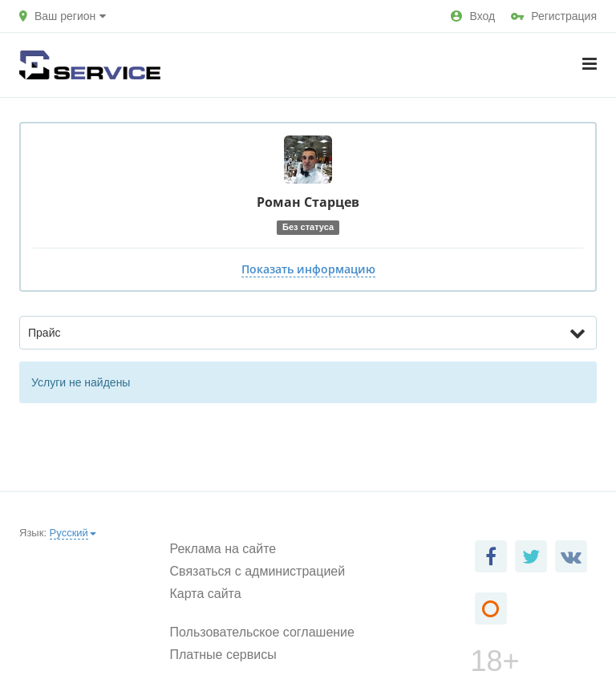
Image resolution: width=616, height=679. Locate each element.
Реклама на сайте (223, 549)
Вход (473, 16)
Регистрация (554, 16)
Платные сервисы (223, 655)
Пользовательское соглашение (262, 632)
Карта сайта (206, 594)
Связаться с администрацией (258, 571)
